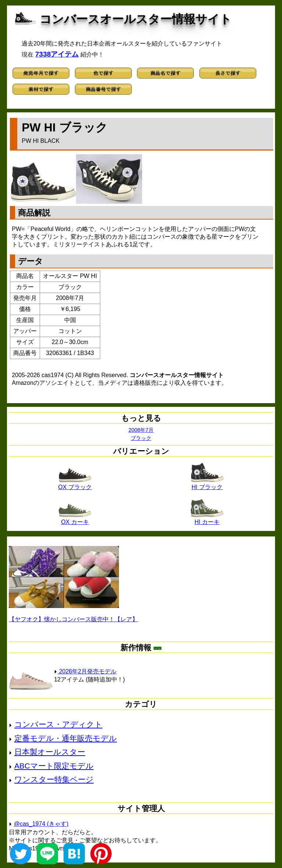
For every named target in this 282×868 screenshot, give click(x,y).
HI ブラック (207, 484)
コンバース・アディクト (58, 724)
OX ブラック (75, 484)
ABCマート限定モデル (54, 766)
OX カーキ (75, 519)
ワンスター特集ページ (54, 779)
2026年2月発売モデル (85, 671)
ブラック (141, 438)
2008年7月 (141, 430)
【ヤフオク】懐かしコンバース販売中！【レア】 (73, 619)
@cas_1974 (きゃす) (41, 824)
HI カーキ (207, 519)
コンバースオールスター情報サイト (136, 19)
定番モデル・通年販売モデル (66, 738)
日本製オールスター (50, 752)
